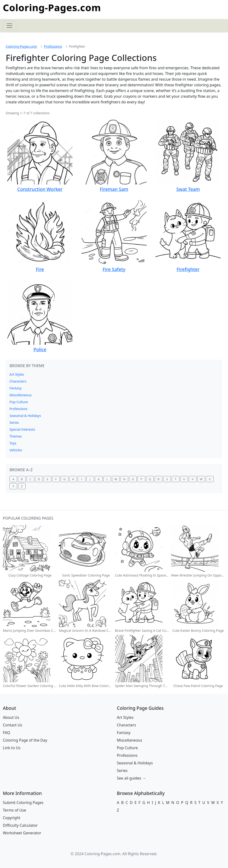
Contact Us (12, 725)
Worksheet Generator (22, 833)
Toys (13, 443)
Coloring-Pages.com (52, 7)
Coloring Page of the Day (25, 740)
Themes (16, 436)
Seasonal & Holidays (25, 416)
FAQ (6, 733)
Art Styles (17, 374)
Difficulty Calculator (20, 825)
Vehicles (16, 450)
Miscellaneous (21, 395)
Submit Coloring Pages (23, 803)
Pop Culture (19, 402)
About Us (11, 717)
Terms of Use (14, 810)
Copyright (12, 818)
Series (14, 422)
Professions (53, 46)
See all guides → (132, 778)
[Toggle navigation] (9, 26)
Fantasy (16, 388)
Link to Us (12, 748)
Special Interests (22, 429)
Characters (18, 381)
